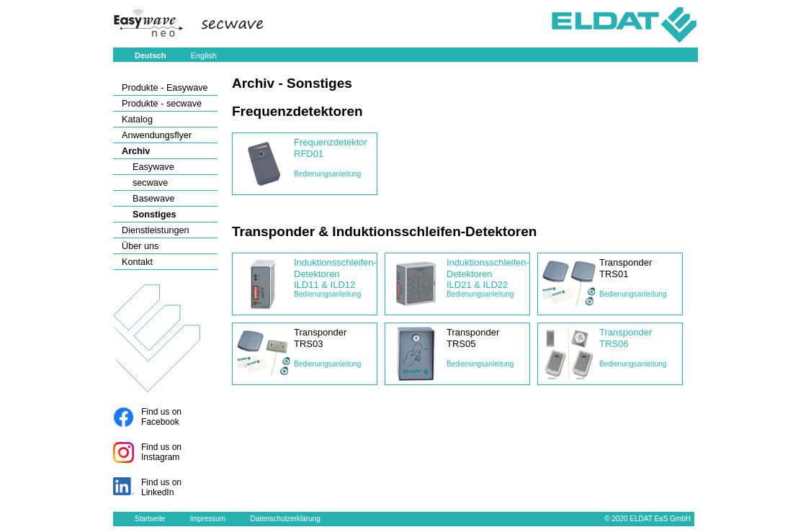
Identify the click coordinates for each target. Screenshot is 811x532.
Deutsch (150, 55)
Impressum (208, 519)
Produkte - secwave (162, 104)
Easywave (153, 167)
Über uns (140, 246)
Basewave (153, 199)
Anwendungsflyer (157, 135)
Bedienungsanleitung (327, 174)
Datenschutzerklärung (286, 519)
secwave (150, 183)
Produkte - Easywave (165, 88)
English (204, 55)
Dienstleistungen (156, 230)
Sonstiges (154, 215)
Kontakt (137, 262)
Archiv (136, 151)
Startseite (150, 519)
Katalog (137, 120)
